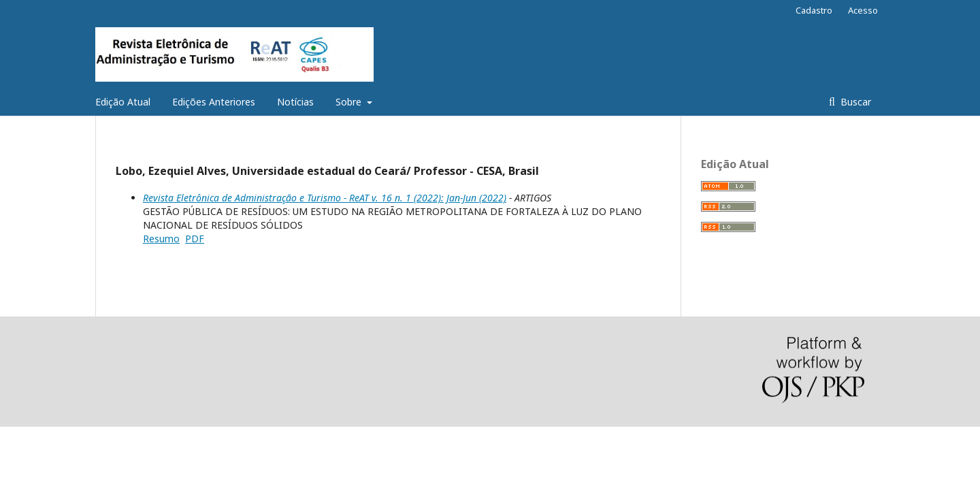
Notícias (295, 102)
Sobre (350, 102)
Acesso (863, 10)
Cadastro (814, 10)
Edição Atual (123, 102)
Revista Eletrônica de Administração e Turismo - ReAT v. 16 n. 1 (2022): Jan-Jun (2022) (325, 198)
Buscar (854, 102)
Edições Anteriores (214, 102)
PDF (195, 239)
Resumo (161, 239)
